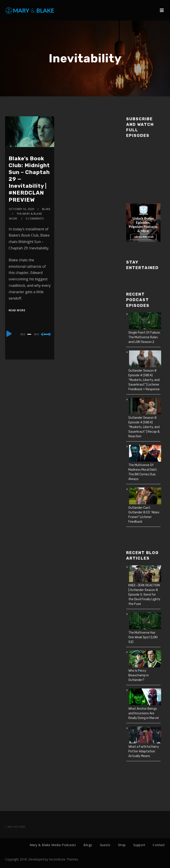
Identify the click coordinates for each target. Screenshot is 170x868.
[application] (30, 334)
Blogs (88, 845)
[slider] (29, 334)
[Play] (9, 334)
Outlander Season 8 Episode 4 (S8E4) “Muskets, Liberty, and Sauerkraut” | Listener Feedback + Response (144, 380)
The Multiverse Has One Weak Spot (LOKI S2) (143, 637)
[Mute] (43, 335)
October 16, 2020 (22, 209)
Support (139, 845)
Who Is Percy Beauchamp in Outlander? (139, 675)
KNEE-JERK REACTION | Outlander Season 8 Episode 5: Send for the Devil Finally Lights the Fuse (144, 595)
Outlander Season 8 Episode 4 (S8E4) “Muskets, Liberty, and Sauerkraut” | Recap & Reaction (144, 427)
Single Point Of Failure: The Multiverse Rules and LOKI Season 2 (144, 337)
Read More (17, 310)
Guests (105, 845)
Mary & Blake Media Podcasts (53, 845)
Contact (159, 845)
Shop (122, 845)
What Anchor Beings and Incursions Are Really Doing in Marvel (144, 713)
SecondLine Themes (64, 859)
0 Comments (35, 219)
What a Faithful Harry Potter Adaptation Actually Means (144, 751)
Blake (46, 209)
